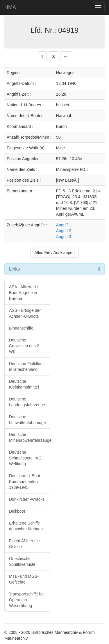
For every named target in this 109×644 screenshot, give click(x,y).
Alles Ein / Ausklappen (54, 253)
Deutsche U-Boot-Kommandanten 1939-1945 (25, 482)
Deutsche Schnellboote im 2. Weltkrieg (26, 458)
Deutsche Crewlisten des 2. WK (25, 346)
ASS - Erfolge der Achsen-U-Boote (25, 313)
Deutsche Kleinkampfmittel (24, 384)
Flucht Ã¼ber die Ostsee (24, 544)
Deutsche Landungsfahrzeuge (27, 402)
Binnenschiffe (21, 328)
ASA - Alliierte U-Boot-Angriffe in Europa (24, 293)
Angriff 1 (64, 225)
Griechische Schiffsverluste (22, 561)
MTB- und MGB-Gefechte (24, 579)
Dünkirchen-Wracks (27, 499)
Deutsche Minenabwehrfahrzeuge (30, 437)
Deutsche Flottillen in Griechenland (26, 366)
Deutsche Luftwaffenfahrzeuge (27, 420)
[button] (42, 56)
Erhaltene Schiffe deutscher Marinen (26, 526)
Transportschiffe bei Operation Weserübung (27, 600)
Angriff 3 (64, 237)
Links (14, 269)
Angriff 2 (64, 231)
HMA (10, 7)
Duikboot (17, 511)
